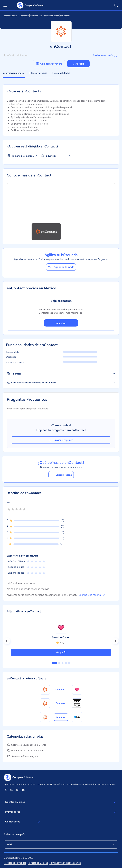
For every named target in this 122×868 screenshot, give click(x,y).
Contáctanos (23, 822)
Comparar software (49, 64)
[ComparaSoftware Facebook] (18, 790)
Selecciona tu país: (15, 834)
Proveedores (61, 812)
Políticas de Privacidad (15, 863)
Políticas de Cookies (38, 863)
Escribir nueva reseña (105, 55)
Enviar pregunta (61, 440)
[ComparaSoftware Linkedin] (6, 790)
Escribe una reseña (92, 595)
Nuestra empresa (61, 802)
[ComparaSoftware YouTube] (12, 790)
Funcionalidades (61, 73)
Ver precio (78, 64)
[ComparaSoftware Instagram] (24, 790)
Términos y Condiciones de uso (65, 863)
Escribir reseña (61, 475)
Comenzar (61, 323)
